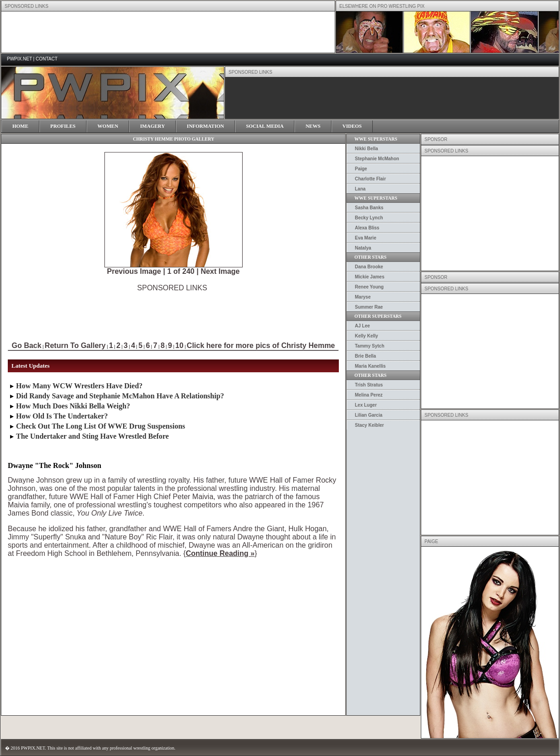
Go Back (26, 345)
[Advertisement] (172, 313)
